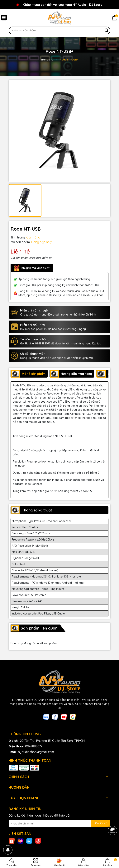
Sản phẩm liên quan (39, 628)
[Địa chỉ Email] (59, 824)
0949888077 (34, 746)
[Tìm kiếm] (107, 30)
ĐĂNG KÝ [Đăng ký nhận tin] (101, 823)
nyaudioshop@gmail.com (36, 752)
